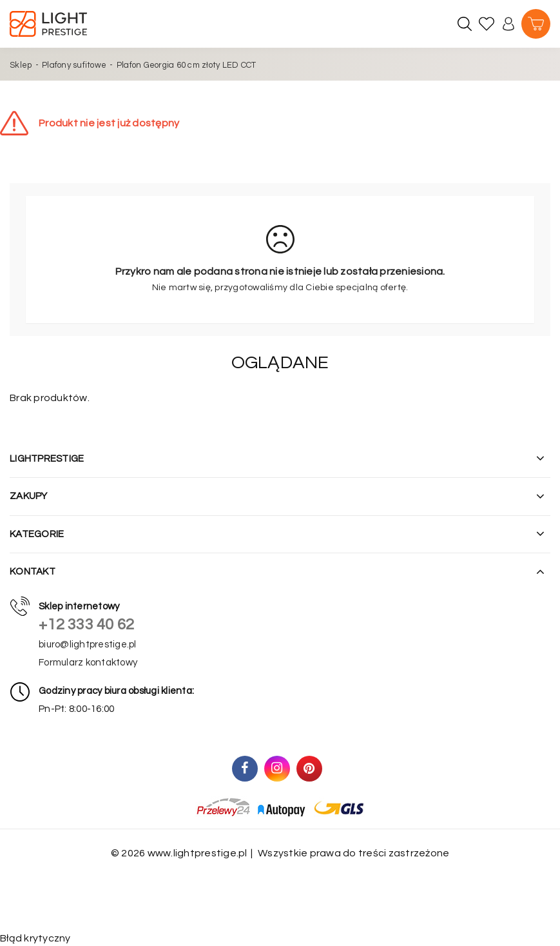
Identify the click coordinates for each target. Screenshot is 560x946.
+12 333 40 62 (86, 625)
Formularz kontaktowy (88, 663)
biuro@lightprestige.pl (88, 645)
